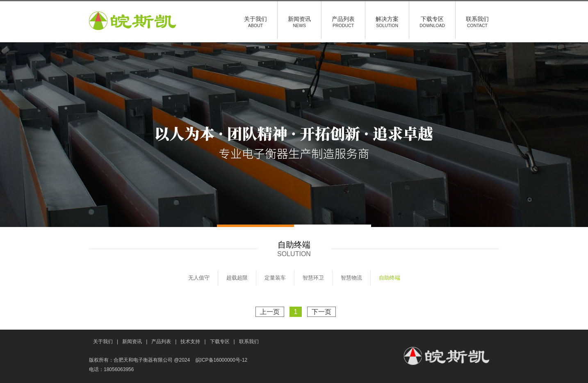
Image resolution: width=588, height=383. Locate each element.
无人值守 (199, 278)
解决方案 (387, 22)
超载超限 (237, 278)
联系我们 (477, 22)
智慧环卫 (313, 278)
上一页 (270, 312)
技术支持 (190, 342)
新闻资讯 (299, 22)
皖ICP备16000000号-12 (222, 360)
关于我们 (255, 22)
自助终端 (390, 278)
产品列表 (343, 22)
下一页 (321, 312)
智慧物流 (351, 278)
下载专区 (432, 22)
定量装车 (275, 278)
